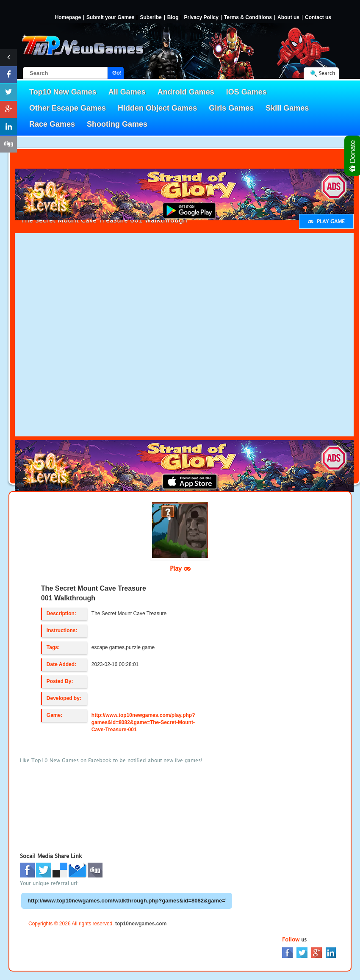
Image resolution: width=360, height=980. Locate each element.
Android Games (186, 92)
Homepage (68, 18)
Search (327, 73)
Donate (353, 156)
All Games (127, 92)
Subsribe (151, 18)
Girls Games (231, 108)
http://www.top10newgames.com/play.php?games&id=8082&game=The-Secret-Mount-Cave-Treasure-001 (143, 722)
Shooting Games (117, 124)
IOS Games (246, 92)
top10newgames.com (141, 924)
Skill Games (287, 108)
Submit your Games (110, 18)
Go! (117, 73)
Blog (173, 18)
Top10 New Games (63, 92)
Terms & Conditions (248, 18)
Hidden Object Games (157, 108)
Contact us (318, 18)
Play (180, 568)
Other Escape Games (68, 108)
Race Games (52, 124)
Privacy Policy (201, 18)
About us (288, 18)
